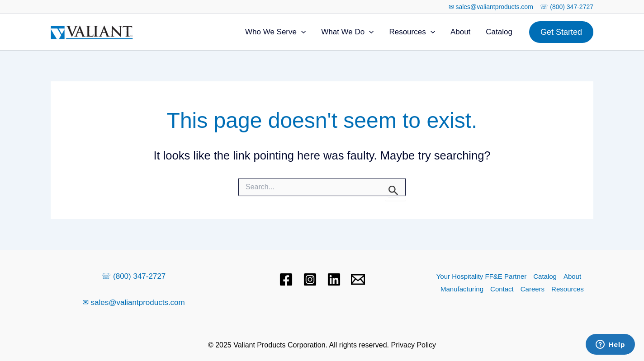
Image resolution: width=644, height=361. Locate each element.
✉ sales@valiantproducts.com (491, 7)
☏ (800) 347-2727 (567, 7)
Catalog (499, 32)
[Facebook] (286, 279)
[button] (561, 32)
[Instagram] (310, 279)
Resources (412, 32)
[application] (301, 32)
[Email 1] (358, 279)
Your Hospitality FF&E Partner (482, 276)
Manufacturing (462, 289)
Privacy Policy (414, 345)
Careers (533, 289)
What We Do (347, 32)
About (460, 32)
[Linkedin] (334, 279)
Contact (502, 289)
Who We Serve (275, 32)
